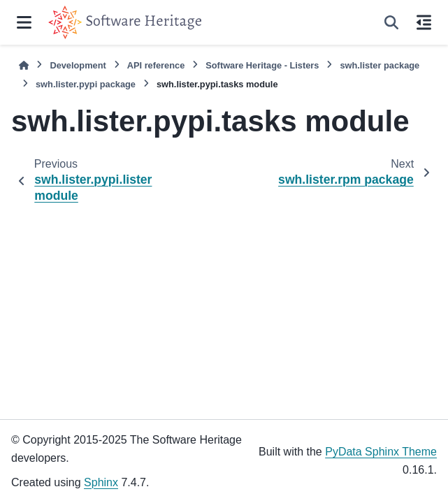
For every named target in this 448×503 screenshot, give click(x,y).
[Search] (391, 22)
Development (78, 65)
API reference (156, 65)
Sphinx (101, 482)
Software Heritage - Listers (262, 65)
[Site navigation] (24, 22)
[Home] (24, 65)
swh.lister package (380, 65)
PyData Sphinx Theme (381, 452)
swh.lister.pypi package (86, 84)
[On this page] (424, 22)
